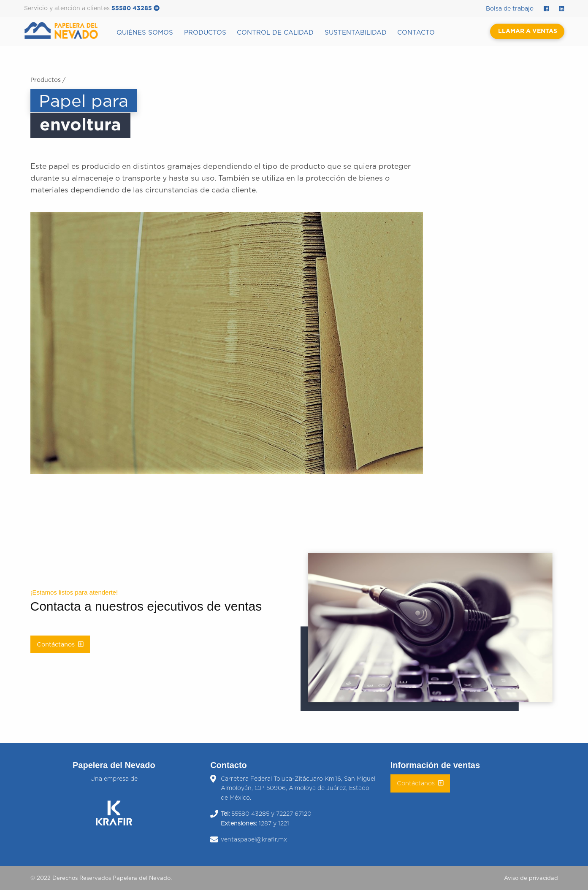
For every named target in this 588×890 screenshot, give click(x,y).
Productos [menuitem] (205, 33)
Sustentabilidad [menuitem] (356, 33)
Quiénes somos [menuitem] (145, 33)
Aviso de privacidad (531, 878)
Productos (46, 80)
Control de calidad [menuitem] (275, 33)
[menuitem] (68, 31)
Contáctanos (60, 644)
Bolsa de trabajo (510, 9)
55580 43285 (135, 8)
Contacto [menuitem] (416, 33)
